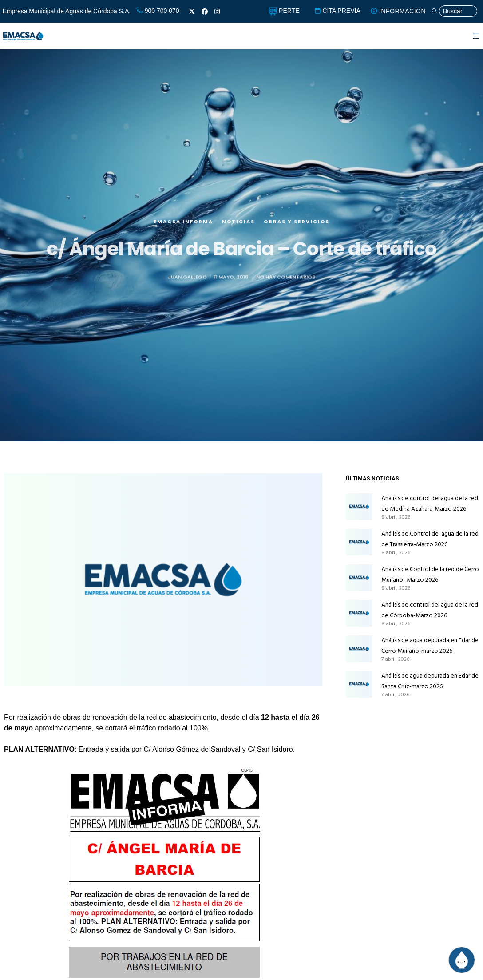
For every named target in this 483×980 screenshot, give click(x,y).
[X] (192, 12)
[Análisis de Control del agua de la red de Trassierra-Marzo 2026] (359, 542)
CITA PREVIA (337, 11)
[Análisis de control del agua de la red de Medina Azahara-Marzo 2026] (359, 507)
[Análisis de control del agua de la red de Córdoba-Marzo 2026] (359, 613)
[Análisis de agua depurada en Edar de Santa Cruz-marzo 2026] (359, 684)
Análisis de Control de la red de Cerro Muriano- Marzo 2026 (430, 574)
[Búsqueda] (454, 11)
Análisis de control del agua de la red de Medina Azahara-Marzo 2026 (430, 503)
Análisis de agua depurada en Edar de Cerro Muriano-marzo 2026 (430, 645)
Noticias (238, 251)
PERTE (284, 11)
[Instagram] (217, 12)
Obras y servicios (297, 251)
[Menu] (471, 36)
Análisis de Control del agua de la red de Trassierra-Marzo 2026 (430, 539)
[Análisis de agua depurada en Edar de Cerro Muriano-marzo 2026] (359, 649)
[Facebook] (205, 12)
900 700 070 (158, 11)
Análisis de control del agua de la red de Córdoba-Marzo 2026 (430, 610)
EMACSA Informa (183, 251)
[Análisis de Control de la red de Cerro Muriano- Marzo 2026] (359, 578)
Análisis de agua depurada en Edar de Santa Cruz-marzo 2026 (430, 681)
